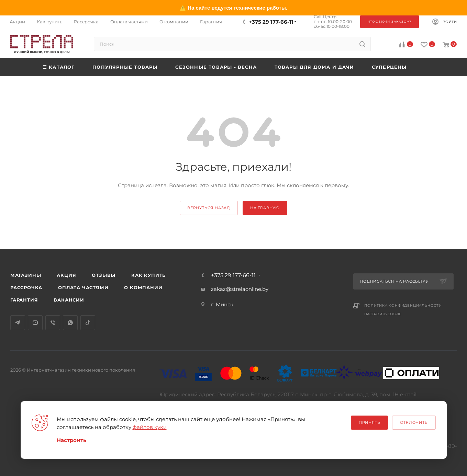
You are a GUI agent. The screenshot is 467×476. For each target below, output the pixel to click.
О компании (143, 287)
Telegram (18, 323)
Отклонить (414, 422)
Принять (370, 422)
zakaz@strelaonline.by (240, 289)
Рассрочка (26, 287)
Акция (66, 275)
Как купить (148, 275)
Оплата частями (83, 287)
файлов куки (150, 427)
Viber (53, 323)
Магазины (26, 275)
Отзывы (104, 275)
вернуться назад (209, 208)
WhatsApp (70, 323)
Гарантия (24, 300)
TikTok (88, 323)
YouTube (35, 323)
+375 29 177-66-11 (271, 22)
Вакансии (69, 300)
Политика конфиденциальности (403, 305)
